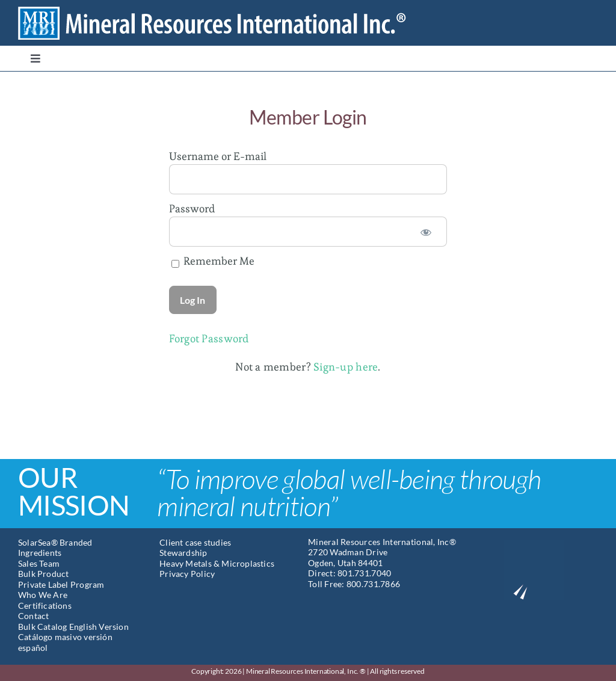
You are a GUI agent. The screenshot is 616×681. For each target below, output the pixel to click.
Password (192, 208)
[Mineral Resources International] (222, 11)
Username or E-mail (218, 156)
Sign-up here (346, 367)
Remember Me (213, 261)
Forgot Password (209, 338)
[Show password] (426, 232)
